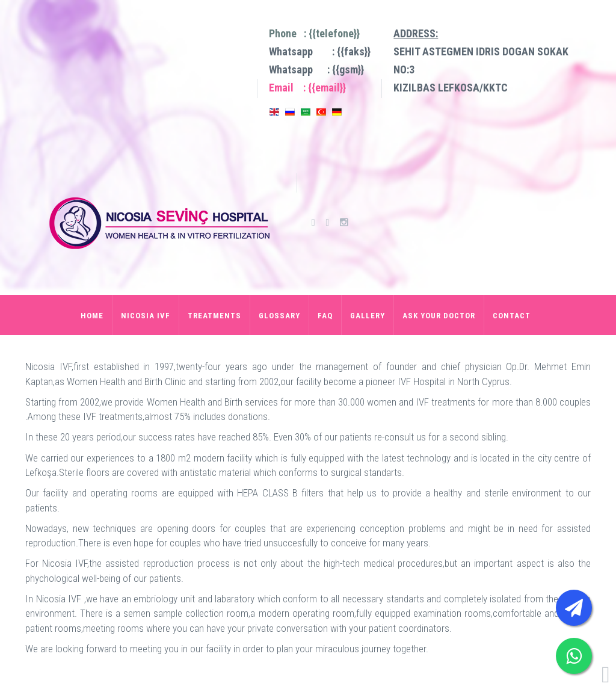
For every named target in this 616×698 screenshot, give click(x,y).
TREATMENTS (214, 316)
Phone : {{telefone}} (314, 33)
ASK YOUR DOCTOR (439, 316)
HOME (92, 316)
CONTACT (512, 316)
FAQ (325, 316)
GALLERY (368, 316)
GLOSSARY (279, 316)
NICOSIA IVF (146, 316)
